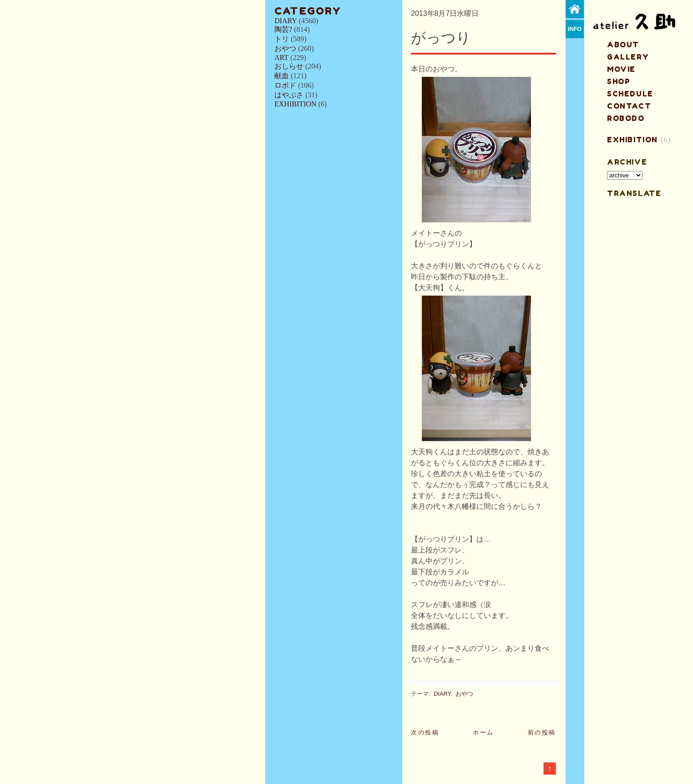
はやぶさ (289, 95)
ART (281, 58)
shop (619, 81)
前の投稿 (542, 732)
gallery (628, 57)
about (623, 45)
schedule (630, 94)
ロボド (285, 85)
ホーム (483, 732)
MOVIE (621, 69)
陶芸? (283, 29)
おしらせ (289, 66)
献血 (282, 76)
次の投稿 (425, 732)
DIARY (286, 21)
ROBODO (626, 118)
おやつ (285, 48)
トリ (282, 39)
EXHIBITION (295, 104)
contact (629, 106)
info (575, 29)
